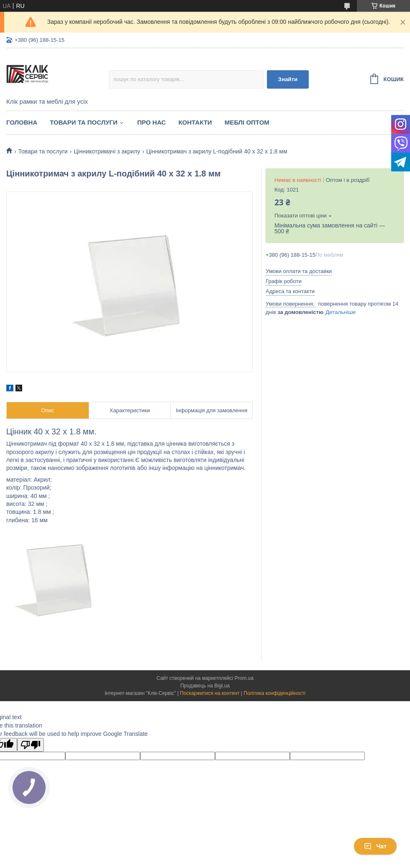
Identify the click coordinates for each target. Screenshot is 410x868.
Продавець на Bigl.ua (205, 686)
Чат (375, 846)
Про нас (152, 122)
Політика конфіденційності (274, 693)
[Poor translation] (31, 745)
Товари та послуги (84, 122)
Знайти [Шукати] (288, 79)
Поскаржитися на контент (210, 693)
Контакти (195, 122)
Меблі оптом (247, 122)
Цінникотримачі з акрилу (107, 151)
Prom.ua (244, 678)
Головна (22, 122)
